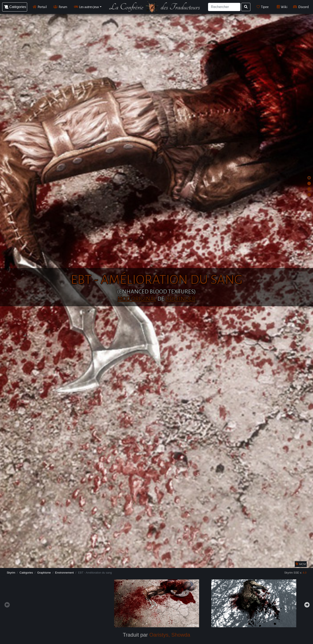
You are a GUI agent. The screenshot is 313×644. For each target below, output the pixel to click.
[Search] (224, 7)
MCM (301, 564)
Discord (301, 7)
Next (306, 604)
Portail (40, 7)
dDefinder (180, 299)
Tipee (263, 7)
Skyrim (11, 573)
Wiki (282, 7)
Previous (7, 604)
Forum (60, 7)
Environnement (64, 573)
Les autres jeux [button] (87, 7)
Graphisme (44, 573)
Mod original (137, 299)
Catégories (26, 573)
